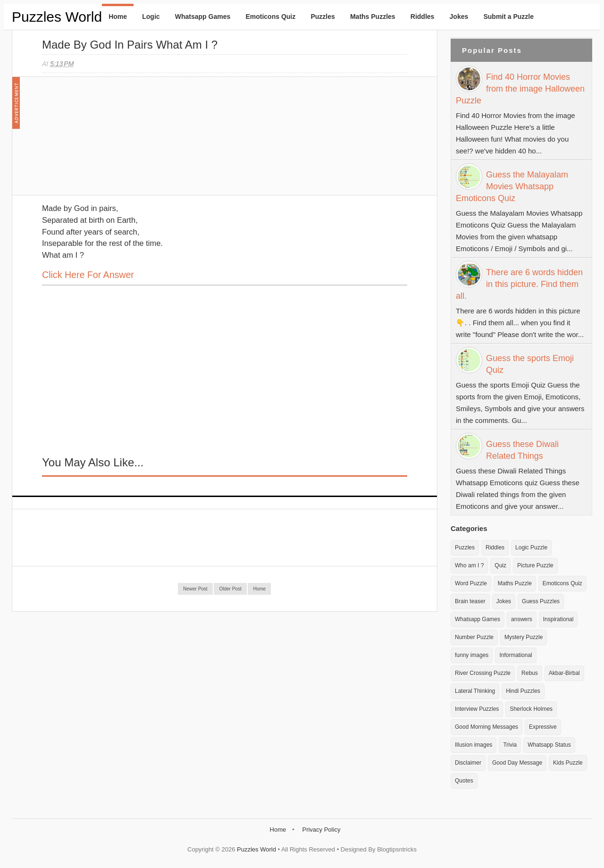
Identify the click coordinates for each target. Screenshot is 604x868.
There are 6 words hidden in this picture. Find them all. (519, 284)
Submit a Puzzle (508, 17)
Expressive (543, 727)
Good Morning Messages (487, 727)
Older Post (230, 589)
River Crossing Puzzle (483, 673)
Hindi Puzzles (523, 691)
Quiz (500, 565)
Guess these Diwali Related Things (522, 450)
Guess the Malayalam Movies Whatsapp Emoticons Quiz (512, 186)
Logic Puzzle (531, 548)
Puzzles (323, 17)
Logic (151, 17)
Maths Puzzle (515, 583)
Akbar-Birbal (564, 673)
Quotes (464, 781)
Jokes (459, 17)
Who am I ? (469, 565)
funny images (472, 655)
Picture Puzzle (535, 565)
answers (522, 619)
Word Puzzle (471, 583)
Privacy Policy (321, 830)
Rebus (530, 673)
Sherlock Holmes (531, 709)
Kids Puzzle (568, 763)
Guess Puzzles (541, 601)
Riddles (423, 17)
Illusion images (474, 745)
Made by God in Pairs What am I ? (130, 45)
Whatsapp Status (549, 745)
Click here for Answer (88, 275)
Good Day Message (517, 763)
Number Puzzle (474, 637)
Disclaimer (468, 763)
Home (118, 17)
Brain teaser (470, 601)
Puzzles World (57, 17)
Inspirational (558, 619)
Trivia (510, 745)
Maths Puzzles (373, 17)
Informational (516, 655)
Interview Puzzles (477, 709)
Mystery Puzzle (524, 637)
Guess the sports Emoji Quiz (530, 364)
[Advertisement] (113, 141)
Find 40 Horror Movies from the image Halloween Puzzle (520, 89)
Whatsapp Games (203, 17)
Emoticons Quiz (270, 17)
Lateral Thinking (475, 691)
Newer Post (195, 589)
